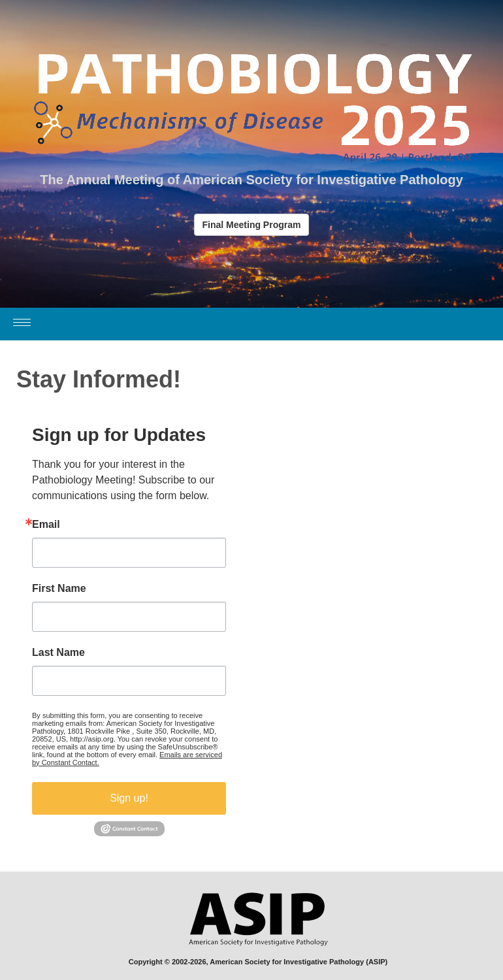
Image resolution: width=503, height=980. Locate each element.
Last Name (58, 653)
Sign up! (129, 798)
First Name (59, 589)
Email (46, 525)
